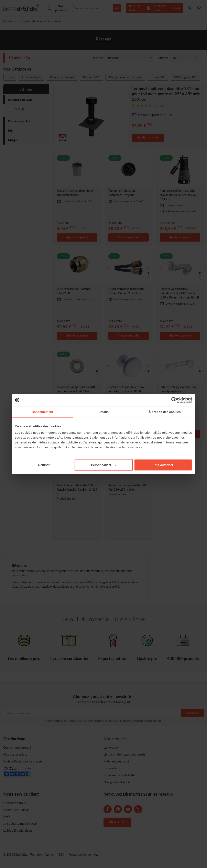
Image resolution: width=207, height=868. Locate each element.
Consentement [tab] (42, 412)
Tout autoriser (163, 465)
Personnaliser (104, 465)
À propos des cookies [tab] (165, 412)
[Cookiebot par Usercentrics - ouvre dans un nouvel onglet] (174, 400)
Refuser (44, 465)
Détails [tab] (103, 412)
